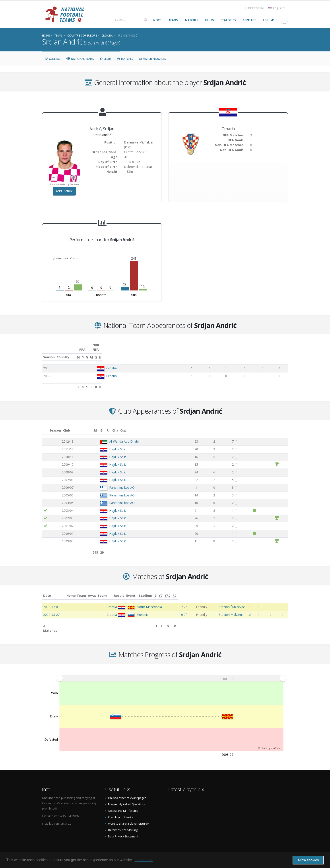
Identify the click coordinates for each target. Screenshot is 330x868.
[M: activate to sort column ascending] (192, 352)
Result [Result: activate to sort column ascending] (185, 591)
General (53, 59)
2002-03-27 (51, 610)
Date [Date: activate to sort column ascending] (47, 591)
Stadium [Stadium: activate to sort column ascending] (221, 591)
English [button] (277, 8)
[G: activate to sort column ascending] (223, 352)
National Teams (80, 59)
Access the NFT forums (123, 801)
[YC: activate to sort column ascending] (266, 591)
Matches (125, 59)
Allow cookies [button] (308, 860)
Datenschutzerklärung (123, 820)
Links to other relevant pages (127, 788)
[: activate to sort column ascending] (46, 426)
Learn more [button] (144, 860)
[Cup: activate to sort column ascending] (278, 426)
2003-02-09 (51, 602)
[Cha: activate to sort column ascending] (259, 426)
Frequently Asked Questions (127, 795)
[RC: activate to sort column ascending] (284, 591)
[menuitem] (171, 668)
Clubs (106, 59)
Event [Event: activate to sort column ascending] (200, 591)
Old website (255, 8)
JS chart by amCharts (66, 258)
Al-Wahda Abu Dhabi (109, 437)
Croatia (111, 363)
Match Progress (152, 59)
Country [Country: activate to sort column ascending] (103, 352)
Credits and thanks (120, 807)
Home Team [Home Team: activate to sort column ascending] (107, 591)
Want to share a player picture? (129, 814)
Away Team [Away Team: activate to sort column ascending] (129, 591)
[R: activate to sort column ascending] (235, 426)
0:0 (184, 610)
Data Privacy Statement (123, 827)
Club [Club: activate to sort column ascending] (88, 425)
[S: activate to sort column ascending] (208, 352)
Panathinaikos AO (107, 483)
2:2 (184, 602)
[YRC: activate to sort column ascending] (275, 591)
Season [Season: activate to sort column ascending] (49, 352)
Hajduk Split (103, 444)
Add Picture (64, 191)
